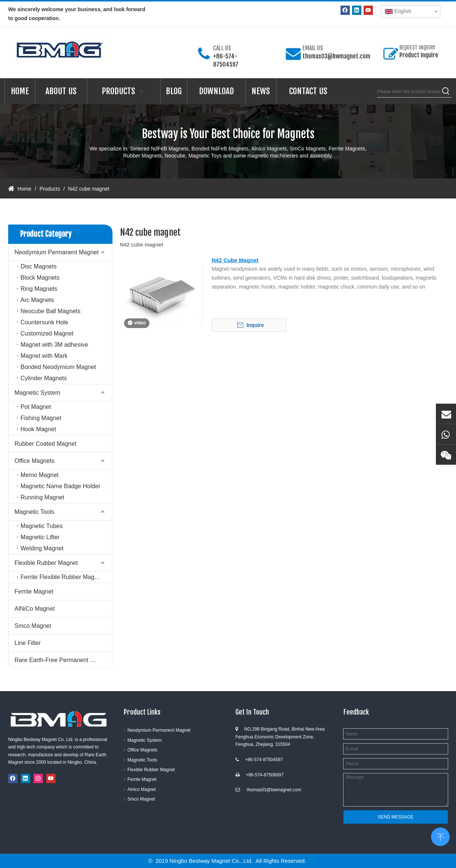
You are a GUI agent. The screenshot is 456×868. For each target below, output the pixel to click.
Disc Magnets (39, 266)
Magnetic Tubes (42, 526)
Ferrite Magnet (34, 592)
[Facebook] (345, 10)
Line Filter (28, 643)
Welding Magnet (42, 548)
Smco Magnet (33, 626)
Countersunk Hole (44, 322)
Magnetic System (37, 393)
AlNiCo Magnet (35, 609)
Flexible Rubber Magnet (46, 563)
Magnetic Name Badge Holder (60, 486)
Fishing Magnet (41, 418)
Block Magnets (40, 278)
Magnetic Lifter (40, 537)
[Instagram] (38, 778)
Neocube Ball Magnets (50, 311)
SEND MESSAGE (396, 817)
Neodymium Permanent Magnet (57, 252)
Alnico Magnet (142, 789)
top (440, 836)
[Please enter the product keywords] (409, 92)
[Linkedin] (357, 10)
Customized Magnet (47, 333)
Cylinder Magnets (44, 378)
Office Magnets (34, 461)
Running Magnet (42, 497)
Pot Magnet (36, 407)
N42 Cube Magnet (235, 260)
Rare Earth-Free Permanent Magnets (63, 660)
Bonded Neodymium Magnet (58, 367)
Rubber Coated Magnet (45, 444)
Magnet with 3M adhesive (54, 345)
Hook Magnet (38, 429)
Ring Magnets (39, 289)
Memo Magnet (39, 475)
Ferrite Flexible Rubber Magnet (62, 577)
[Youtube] (368, 10)
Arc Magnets (37, 300)
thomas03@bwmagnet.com (336, 56)
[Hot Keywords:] (446, 92)
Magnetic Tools (34, 512)
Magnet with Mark (44, 356)
